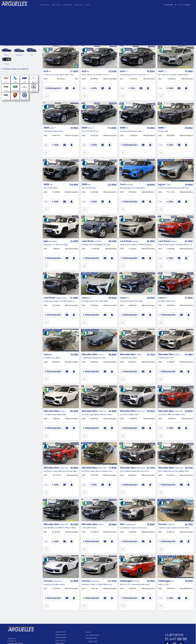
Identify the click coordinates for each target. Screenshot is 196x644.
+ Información (53, 88)
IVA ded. (86, 88)
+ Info (97, 88)
